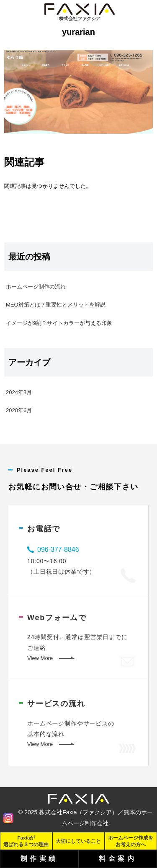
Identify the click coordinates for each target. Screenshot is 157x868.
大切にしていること (78, 841)
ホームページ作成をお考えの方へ (131, 841)
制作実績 (39, 859)
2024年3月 (19, 392)
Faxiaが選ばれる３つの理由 (26, 841)
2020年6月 (19, 410)
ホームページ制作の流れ (36, 287)
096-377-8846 (58, 550)
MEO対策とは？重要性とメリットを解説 (56, 305)
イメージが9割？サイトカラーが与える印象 (59, 323)
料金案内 (118, 859)
